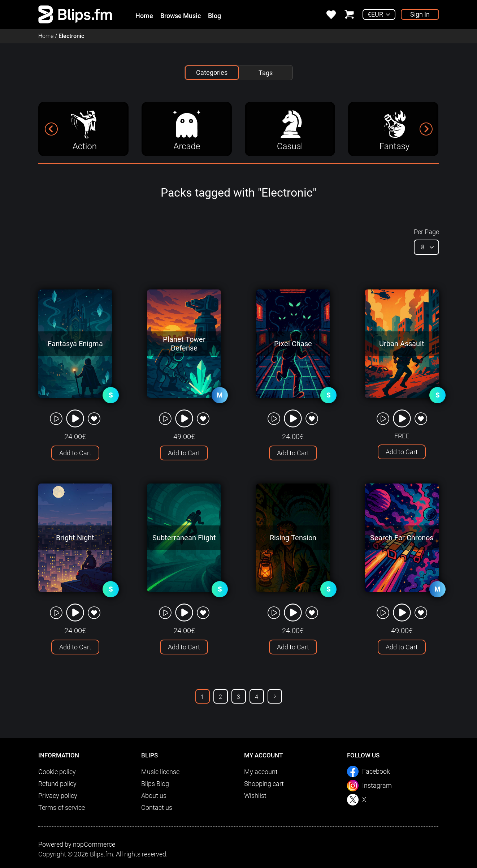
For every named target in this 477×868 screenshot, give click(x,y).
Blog (214, 16)
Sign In (420, 14)
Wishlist (255, 796)
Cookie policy (57, 772)
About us (154, 796)
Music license (160, 772)
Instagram (377, 785)
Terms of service (62, 807)
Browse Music (181, 16)
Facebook (376, 771)
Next (275, 696)
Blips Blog (155, 784)
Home (144, 16)
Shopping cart (264, 784)
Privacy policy (58, 796)
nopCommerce (94, 844)
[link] (75, 14)
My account (261, 772)
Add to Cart (75, 453)
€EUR (375, 14)
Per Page (426, 232)
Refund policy (57, 784)
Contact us (157, 807)
